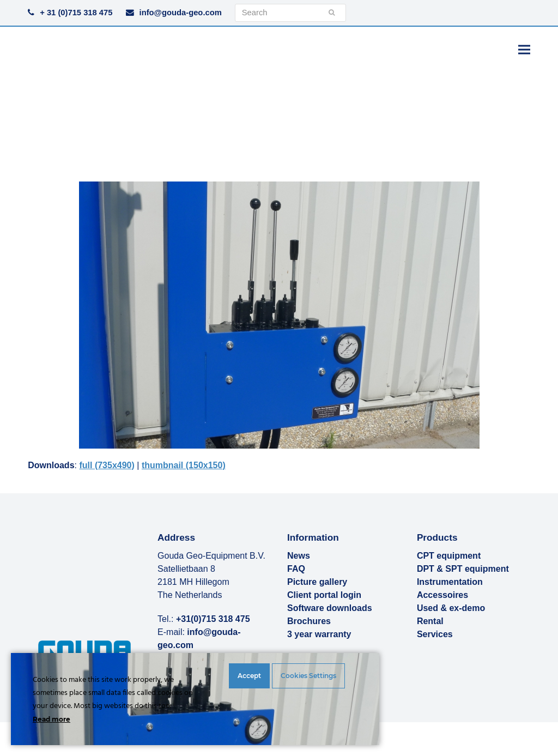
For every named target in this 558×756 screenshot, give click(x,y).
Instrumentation (450, 582)
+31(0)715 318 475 (213, 619)
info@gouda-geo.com (181, 13)
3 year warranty (319, 634)
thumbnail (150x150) (184, 465)
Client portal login (324, 595)
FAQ (296, 569)
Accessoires (442, 595)
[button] (524, 49)
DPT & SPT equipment (463, 569)
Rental (430, 621)
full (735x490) (107, 465)
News (299, 556)
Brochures (309, 621)
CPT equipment (449, 556)
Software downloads (330, 608)
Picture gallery (317, 582)
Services (435, 634)
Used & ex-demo (451, 608)
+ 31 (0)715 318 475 (76, 13)
